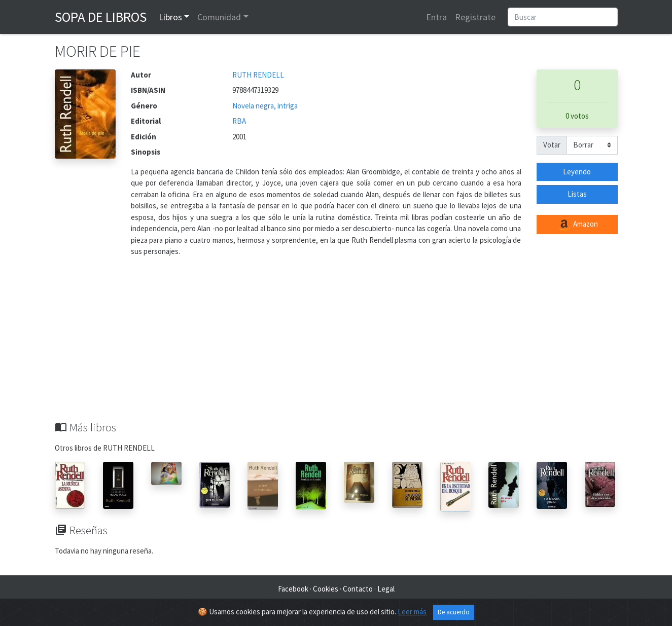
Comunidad (219, 17)
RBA (239, 121)
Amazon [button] (577, 225)
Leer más (412, 612)
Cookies (326, 589)
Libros (170, 17)
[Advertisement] (336, 345)
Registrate (475, 17)
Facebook (293, 589)
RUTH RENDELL (258, 75)
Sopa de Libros (101, 17)
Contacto (358, 589)
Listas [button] (577, 194)
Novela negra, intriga (265, 106)
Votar (552, 145)
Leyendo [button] (577, 172)
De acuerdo (454, 612)
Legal (386, 589)
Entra (436, 17)
